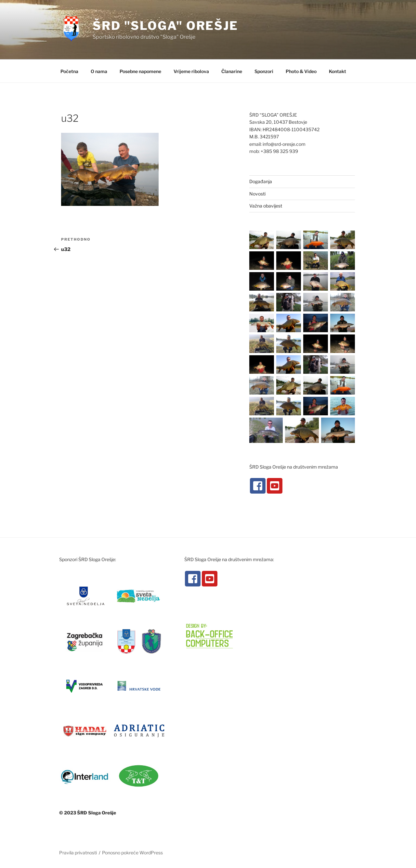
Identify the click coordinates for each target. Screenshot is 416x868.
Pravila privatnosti (78, 853)
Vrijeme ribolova (191, 71)
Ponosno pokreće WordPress (132, 853)
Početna (69, 71)
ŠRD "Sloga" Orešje (165, 26)
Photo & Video (301, 71)
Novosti (257, 194)
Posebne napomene (140, 71)
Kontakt (338, 71)
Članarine (232, 71)
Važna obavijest (266, 206)
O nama (99, 71)
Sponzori (264, 71)
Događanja (261, 181)
